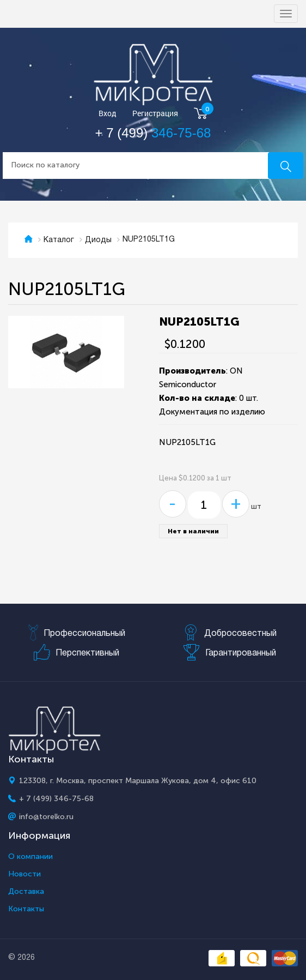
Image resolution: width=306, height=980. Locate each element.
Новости (25, 874)
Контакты (26, 909)
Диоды (98, 240)
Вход (108, 114)
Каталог (59, 240)
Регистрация (155, 114)
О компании (30, 857)
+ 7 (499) (153, 133)
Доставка (26, 892)
